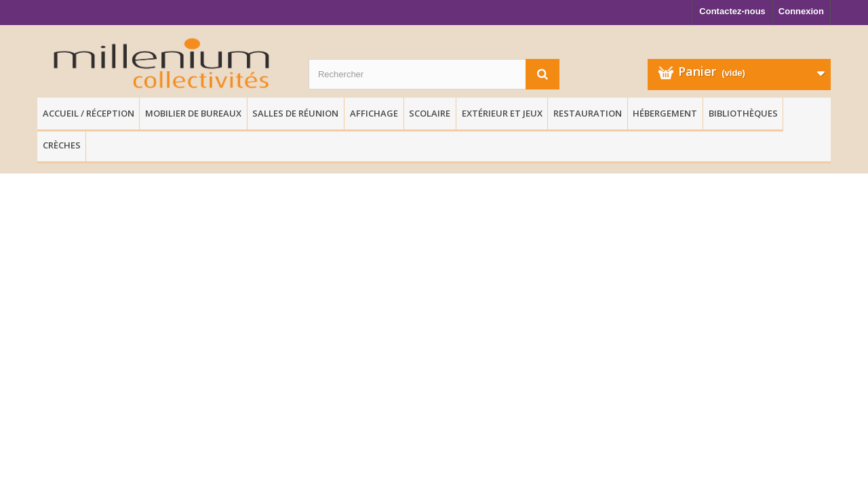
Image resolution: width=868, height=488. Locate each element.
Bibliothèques (743, 113)
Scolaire (430, 113)
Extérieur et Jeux (502, 113)
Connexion (801, 11)
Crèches (62, 145)
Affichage (374, 113)
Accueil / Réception (88, 113)
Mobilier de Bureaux (193, 113)
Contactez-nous (732, 11)
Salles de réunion (295, 113)
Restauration (588, 113)
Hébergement (665, 113)
